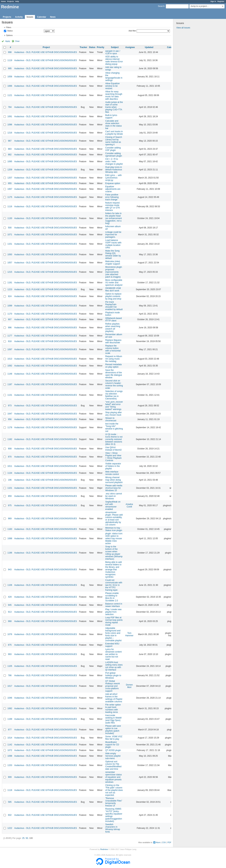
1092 (10, 366)
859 (10, 496)
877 (10, 730)
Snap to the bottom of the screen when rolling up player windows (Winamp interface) (114, 553)
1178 (10, 427)
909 (10, 777)
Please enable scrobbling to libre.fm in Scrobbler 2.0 (112, 597)
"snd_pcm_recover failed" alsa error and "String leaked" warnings (114, 406)
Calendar (42, 17)
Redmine (104, 849)
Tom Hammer (129, 634)
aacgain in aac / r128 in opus (113, 52)
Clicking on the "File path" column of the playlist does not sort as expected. (114, 790)
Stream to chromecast (111, 419)
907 (10, 319)
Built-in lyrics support (111, 116)
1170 (10, 314)
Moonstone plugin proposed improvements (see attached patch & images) (114, 272)
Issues (30, 17)
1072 (10, 750)
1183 (10, 529)
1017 (10, 686)
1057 (10, 263)
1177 (10, 336)
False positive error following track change (112, 197)
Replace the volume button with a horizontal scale (113, 349)
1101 (10, 488)
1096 (10, 125)
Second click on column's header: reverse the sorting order (114, 384)
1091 (10, 116)
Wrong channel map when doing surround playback (114, 480)
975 (10, 505)
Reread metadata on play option (113, 366)
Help (17, 1)
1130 (10, 218)
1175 (10, 197)
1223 (10, 289)
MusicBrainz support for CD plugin (112, 745)
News (53, 17)
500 (10, 228)
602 (10, 815)
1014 (10, 738)
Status (10, 31)
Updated (149, 47)
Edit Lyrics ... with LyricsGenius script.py (113, 178)
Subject (115, 47)
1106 (10, 585)
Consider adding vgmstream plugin (114, 155)
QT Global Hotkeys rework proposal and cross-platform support (113, 686)
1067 (10, 189)
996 (10, 328)
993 (10, 654)
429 (10, 597)
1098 (10, 756)
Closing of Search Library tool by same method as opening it (114, 141)
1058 (10, 77)
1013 (10, 359)
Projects (11, 1)
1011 (10, 466)
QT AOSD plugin (113, 750)
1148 (10, 374)
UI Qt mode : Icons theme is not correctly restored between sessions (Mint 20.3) (114, 439)
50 (27, 838)
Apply (8, 41)
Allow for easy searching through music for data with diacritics (114, 95)
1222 (10, 828)
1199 (10, 719)
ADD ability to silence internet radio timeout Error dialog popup (114, 60)
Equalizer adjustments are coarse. (113, 189)
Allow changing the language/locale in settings (114, 77)
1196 (10, 553)
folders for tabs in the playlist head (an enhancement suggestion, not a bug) (113, 218)
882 (10, 155)
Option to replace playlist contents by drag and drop (113, 296)
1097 (10, 349)
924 (10, 296)
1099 (10, 306)
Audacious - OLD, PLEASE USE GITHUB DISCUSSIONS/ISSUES (46, 52)
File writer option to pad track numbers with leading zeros (113, 708)
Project (46, 47)
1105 (10, 666)
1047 (10, 414)
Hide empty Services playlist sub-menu (113, 756)
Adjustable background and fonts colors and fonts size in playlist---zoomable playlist (113, 634)
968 (10, 621)
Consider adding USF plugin (113, 149)
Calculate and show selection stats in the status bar (113, 125)
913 (10, 612)
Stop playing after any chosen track (113, 414)
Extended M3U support (112, 645)
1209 (10, 170)
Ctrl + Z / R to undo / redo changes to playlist (114, 161)
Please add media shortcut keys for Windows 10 (114, 488)
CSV (164, 842)
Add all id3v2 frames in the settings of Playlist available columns (114, 698)
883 (10, 149)
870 (10, 457)
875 (10, 645)
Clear (17, 41)
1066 (10, 86)
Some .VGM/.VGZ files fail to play (114, 738)
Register (221, 1)
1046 (10, 698)
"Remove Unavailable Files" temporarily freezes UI (114, 802)
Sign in (213, 1)
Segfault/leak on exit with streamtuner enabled (113, 505)
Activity (19, 17)
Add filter (132, 31)
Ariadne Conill (129, 505)
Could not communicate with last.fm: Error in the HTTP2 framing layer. (114, 585)
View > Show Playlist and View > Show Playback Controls (113, 457)
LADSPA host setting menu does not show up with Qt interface (114, 666)
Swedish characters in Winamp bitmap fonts (113, 828)
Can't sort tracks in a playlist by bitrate (114, 133)
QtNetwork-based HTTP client (113, 319)
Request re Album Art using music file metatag (114, 359)
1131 (10, 395)
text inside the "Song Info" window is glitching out (114, 427)
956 (10, 419)
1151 (10, 244)
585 (10, 802)
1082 (10, 708)
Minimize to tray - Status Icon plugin (114, 529)
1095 (10, 161)
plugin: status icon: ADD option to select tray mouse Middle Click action (114, 538)
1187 (10, 384)
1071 (10, 235)
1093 (10, 255)
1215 (10, 272)
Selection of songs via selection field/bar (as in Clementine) (114, 395)
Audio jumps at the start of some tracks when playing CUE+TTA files (114, 107)
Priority (100, 47)
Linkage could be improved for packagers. (113, 235)
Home (3, 1)
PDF (169, 842)
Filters (9, 27)
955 (10, 183)
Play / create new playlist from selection (113, 612)
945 (10, 605)
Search (161, 6)
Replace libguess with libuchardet (113, 341)
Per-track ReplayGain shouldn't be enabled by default (114, 306)
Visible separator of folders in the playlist (113, 466)
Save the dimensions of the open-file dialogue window (114, 374)
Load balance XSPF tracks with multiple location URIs (113, 244)
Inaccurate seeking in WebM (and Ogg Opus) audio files (113, 719)
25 (23, 838)
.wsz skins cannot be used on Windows (114, 496)
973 (10, 406)
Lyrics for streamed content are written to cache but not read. (113, 654)
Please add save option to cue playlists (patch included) (113, 730)
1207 (10, 178)
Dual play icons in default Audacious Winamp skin (114, 170)
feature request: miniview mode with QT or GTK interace (113, 206)
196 (10, 480)
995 (10, 68)
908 (10, 449)
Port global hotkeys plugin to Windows (113, 675)
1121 (10, 95)
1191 (10, 283)
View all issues (183, 28)
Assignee (130, 47)
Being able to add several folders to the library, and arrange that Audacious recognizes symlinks (113, 570)
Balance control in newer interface (114, 605)
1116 (10, 206)
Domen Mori (129, 686)
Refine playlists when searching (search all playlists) (113, 328)
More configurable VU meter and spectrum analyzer (114, 283)
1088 (10, 538)
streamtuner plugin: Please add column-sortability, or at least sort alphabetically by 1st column (114, 519)
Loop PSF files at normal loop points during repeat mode (114, 621)
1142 (10, 745)
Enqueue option (113, 183)
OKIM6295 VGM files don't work (113, 289)
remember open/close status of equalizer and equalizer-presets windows (113, 777)
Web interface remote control (112, 473)
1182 (10, 439)
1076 (10, 634)
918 (10, 341)
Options (9, 35)
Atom (158, 842)
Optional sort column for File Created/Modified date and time (113, 765)
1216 (10, 133)
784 (10, 107)
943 (10, 570)
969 (10, 519)
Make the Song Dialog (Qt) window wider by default (113, 255)
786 (10, 675)
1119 (10, 60)
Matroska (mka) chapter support (113, 263)
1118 (10, 790)
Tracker (83, 47)
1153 (10, 765)
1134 (10, 473)
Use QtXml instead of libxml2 (113, 449)
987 (10, 141)
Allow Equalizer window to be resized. (112, 86)
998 (10, 52)
